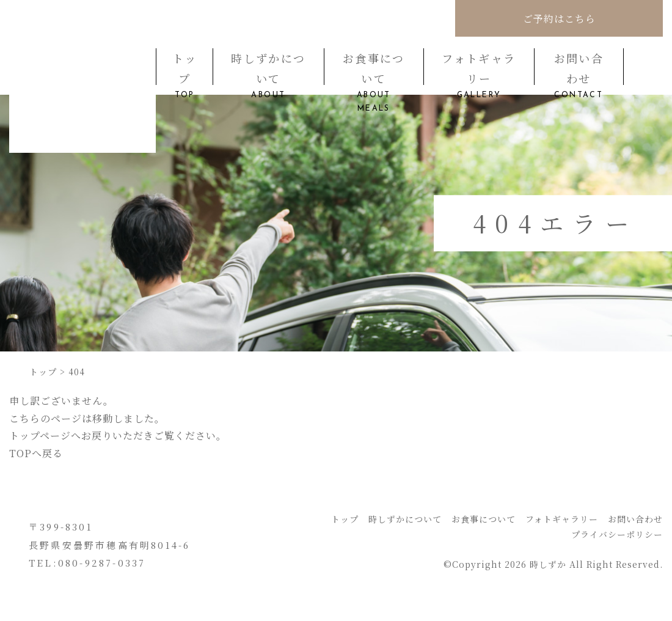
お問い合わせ (579, 68)
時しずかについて (268, 68)
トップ (184, 68)
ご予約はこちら (559, 19)
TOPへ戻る (36, 453)
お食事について (374, 68)
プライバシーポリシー (617, 534)
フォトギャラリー (479, 68)
